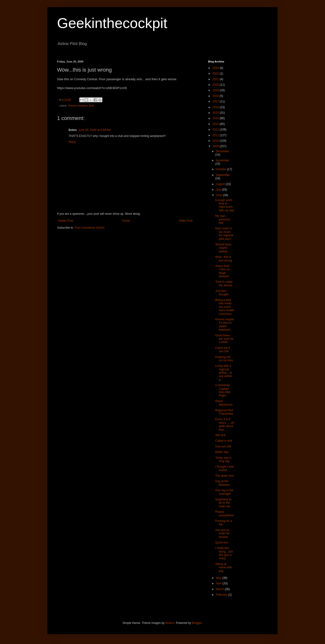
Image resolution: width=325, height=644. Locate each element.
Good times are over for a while (224, 339)
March (220, 589)
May (219, 578)
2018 (216, 96)
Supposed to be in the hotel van (223, 503)
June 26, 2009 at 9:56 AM (94, 130)
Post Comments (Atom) (90, 228)
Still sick (220, 435)
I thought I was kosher (225, 468)
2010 (216, 141)
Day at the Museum (223, 483)
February (222, 595)
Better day (222, 452)
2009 (216, 146)
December (223, 151)
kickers (170, 623)
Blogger (197, 623)
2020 (216, 85)
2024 (216, 68)
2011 (216, 135)
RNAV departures (224, 403)
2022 (216, 73)
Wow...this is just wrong (224, 259)
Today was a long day (223, 459)
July (219, 190)
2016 (216, 107)
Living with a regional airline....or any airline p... (224, 373)
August (221, 184)
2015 (216, 113)
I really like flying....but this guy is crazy (224, 553)
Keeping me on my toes (224, 359)
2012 (216, 130)
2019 (216, 90)
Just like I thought (222, 293)
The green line (224, 476)
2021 (216, 79)
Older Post (186, 221)
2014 (216, 118)
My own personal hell (223, 219)
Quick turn (222, 542)
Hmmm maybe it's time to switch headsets (225, 325)
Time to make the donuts (224, 283)
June (219, 195)
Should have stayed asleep (223, 248)
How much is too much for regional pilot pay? (224, 234)
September (223, 175)
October (221, 169)
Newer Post (66, 221)
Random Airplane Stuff (81, 106)
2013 (216, 124)
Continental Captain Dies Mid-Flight (223, 390)
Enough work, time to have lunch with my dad (225, 205)
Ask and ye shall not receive (222, 534)
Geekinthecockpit (112, 23)
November (223, 160)
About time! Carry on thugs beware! (223, 271)
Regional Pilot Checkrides (224, 412)
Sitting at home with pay (224, 568)
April (219, 583)
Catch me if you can (223, 350)
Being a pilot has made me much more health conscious (225, 307)
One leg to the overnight (224, 492)
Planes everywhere (224, 514)
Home (126, 221)
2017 (216, 102)
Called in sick (224, 441)
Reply (72, 142)
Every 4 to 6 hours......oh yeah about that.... (225, 424)
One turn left (223, 446)
